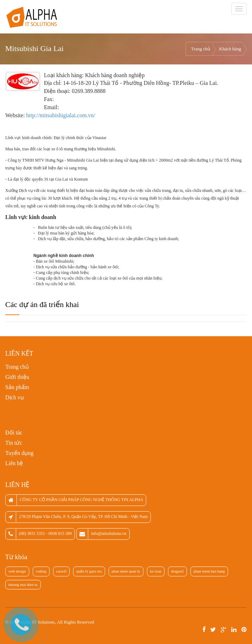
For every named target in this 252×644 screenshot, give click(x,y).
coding (41, 571)
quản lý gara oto (89, 571)
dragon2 (177, 571)
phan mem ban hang (209, 571)
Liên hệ (14, 463)
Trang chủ (201, 49)
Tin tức (14, 443)
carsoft (62, 571)
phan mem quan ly (126, 571)
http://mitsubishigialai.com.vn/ (61, 115)
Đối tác (14, 433)
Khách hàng (230, 49)
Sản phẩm (17, 387)
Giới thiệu (17, 377)
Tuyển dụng (19, 453)
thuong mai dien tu (23, 584)
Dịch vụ (15, 397)
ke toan (156, 571)
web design (17, 571)
